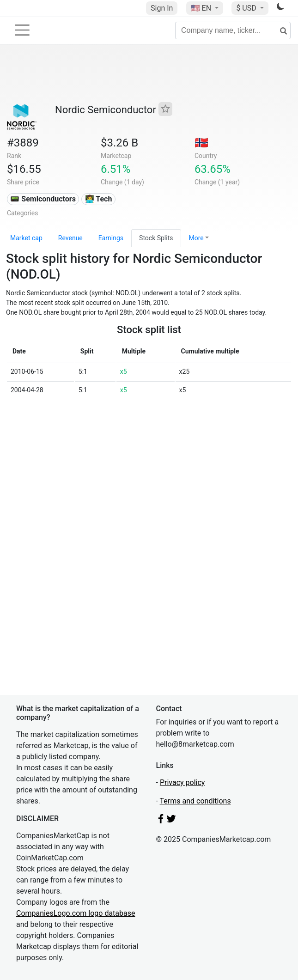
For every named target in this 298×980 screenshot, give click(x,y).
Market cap (26, 238)
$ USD (247, 8)
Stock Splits (156, 238)
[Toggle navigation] (22, 30)
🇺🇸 (202, 8)
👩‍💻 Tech (99, 199)
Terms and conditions (195, 801)
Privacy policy (182, 782)
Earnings (111, 238)
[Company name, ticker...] (233, 30)
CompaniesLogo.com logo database (76, 913)
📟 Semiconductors (43, 199)
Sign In (162, 8)
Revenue (70, 238)
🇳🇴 (201, 143)
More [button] (196, 238)
